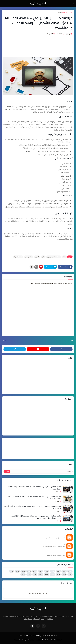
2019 (52, 571)
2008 (35, 574)
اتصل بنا (17, 640)
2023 (64, 574)
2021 (70, 571)
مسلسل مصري (29, 257)
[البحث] (41, 471)
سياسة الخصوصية (28, 640)
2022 (64, 571)
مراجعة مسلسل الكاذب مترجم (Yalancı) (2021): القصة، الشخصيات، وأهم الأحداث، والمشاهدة (35, 488)
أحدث (72, 341)
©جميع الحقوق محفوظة (36, 635)
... (64, 535)
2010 (52, 574)
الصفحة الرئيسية (68, 13)
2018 (46, 571)
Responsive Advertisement (38, 593)
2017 (41, 571)
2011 (58, 574)
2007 (41, 574)
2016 (35, 571)
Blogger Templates (51, 635)
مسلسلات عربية (18, 257)
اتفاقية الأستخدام (42, 640)
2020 (58, 571)
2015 (23, 571)
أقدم (4, 341)
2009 (46, 574)
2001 (23, 574)
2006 (29, 574)
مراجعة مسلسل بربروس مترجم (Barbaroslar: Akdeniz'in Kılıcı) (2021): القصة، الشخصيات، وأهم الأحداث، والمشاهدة (36, 517)
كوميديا (37, 257)
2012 (11, 571)
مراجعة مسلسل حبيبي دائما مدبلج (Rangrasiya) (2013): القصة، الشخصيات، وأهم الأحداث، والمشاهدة (35, 498)
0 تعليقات (50, 34)
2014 (59, 13)
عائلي (43, 257)
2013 (70, 574)
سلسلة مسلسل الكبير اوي (54, 257)
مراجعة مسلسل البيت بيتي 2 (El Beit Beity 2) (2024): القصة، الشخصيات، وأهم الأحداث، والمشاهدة (33, 507)
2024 (29, 571)
